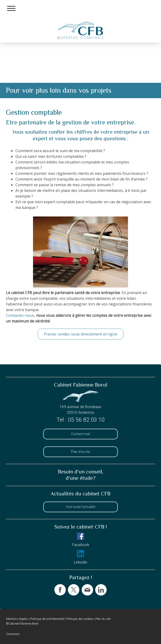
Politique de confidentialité (47, 619)
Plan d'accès (81, 452)
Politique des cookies (80, 619)
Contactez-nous (20, 315)
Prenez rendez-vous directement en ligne (81, 334)
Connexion (13, 634)
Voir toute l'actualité (81, 507)
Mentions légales (17, 619)
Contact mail (80, 434)
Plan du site (103, 619)
